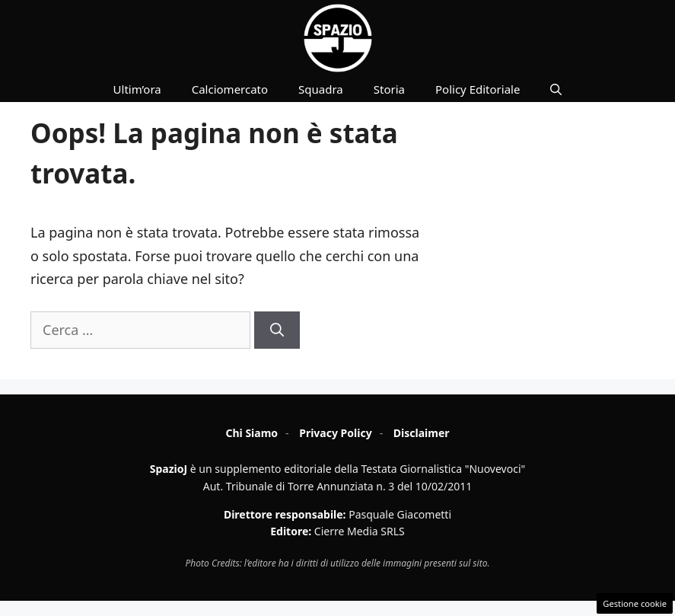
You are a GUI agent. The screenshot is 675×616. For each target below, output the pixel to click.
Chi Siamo (252, 433)
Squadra (321, 89)
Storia (389, 89)
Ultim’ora (137, 89)
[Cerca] (277, 330)
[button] (556, 89)
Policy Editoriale (478, 89)
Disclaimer (422, 433)
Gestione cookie (635, 603)
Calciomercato (230, 89)
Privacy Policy (335, 433)
